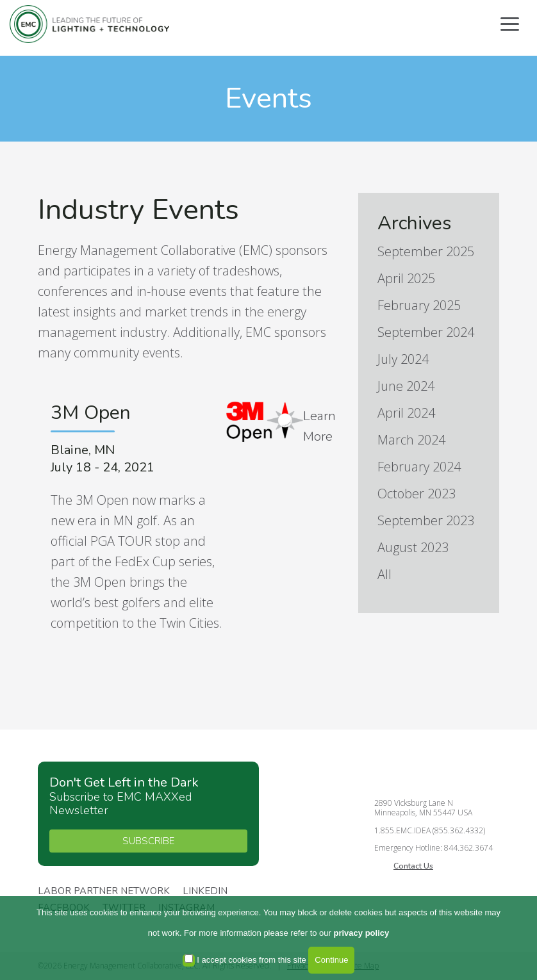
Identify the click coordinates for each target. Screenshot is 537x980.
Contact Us (413, 866)
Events (268, 98)
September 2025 (426, 251)
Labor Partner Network (104, 892)
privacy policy (362, 933)
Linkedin (205, 892)
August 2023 (413, 547)
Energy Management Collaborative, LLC (90, 24)
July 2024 (403, 359)
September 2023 (426, 520)
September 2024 (426, 332)
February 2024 (419, 467)
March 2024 (411, 440)
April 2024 (406, 413)
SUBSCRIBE (148, 841)
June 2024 (406, 386)
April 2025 (406, 278)
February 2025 (419, 305)
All (384, 574)
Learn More (319, 426)
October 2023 (417, 494)
